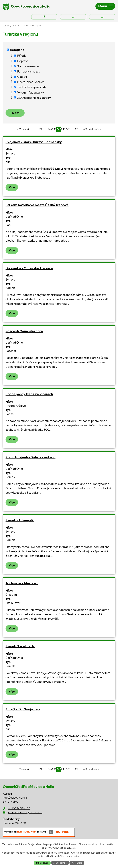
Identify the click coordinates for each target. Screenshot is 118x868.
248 (63, 131)
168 (41, 131)
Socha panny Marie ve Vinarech (29, 395)
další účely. (71, 847)
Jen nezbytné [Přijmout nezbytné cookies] (60, 863)
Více (12, 189)
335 (77, 131)
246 (54, 131)
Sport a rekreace (28, 67)
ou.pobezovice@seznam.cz (25, 814)
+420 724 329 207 (19, 810)
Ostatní (22, 77)
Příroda (22, 56)
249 (68, 131)
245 (50, 131)
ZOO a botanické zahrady (34, 98)
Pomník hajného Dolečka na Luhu (30, 458)
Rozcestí (11, 352)
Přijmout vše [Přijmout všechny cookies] (42, 863)
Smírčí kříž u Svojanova (23, 710)
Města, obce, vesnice (31, 83)
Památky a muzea (29, 72)
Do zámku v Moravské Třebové (29, 269)
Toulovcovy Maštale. (22, 585)
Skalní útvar (13, 604)
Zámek (10, 289)
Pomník (10, 478)
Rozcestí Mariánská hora (24, 332)
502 (86, 131)
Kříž (8, 163)
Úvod (6, 26)
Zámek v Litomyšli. (20, 522)
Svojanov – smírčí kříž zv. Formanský (34, 143)
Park (8, 226)
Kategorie (17, 50)
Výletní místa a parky (30, 93)
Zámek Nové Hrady (20, 648)
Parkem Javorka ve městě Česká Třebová (37, 206)
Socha (10, 415)
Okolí (16, 26)
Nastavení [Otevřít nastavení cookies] (77, 863)
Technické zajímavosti (31, 88)
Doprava (23, 62)
